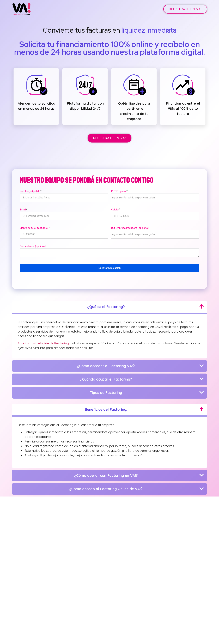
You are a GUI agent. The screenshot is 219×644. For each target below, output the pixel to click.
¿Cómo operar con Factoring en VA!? (106, 474)
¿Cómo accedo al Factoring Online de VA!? (106, 487)
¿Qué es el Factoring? (106, 305)
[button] (185, 9)
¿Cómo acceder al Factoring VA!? (106, 364)
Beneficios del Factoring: (106, 408)
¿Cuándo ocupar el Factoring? (106, 378)
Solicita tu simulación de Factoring (43, 342)
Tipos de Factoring (106, 391)
